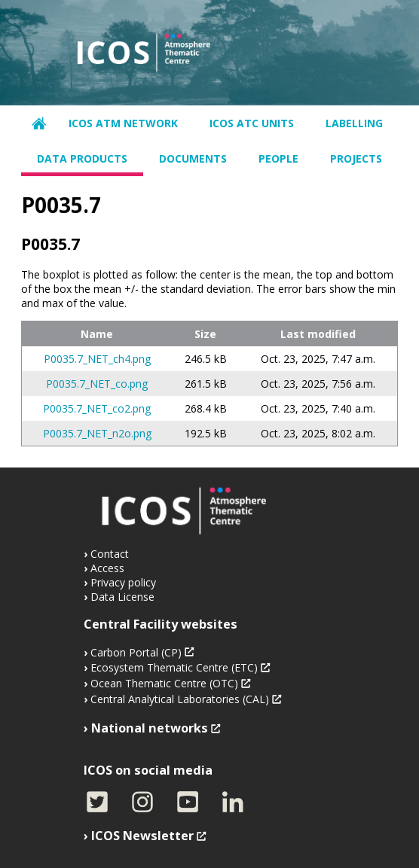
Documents (193, 158)
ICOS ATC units (252, 123)
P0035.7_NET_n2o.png (97, 433)
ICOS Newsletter (142, 836)
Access (107, 568)
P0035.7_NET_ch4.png (97, 359)
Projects (356, 158)
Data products (82, 158)
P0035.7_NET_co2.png (97, 408)
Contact (110, 554)
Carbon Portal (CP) (136, 652)
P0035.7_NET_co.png (97, 384)
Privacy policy (123, 582)
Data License (122, 597)
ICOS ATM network (123, 123)
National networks (150, 728)
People (278, 158)
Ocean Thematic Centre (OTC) (164, 683)
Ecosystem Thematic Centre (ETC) (174, 667)
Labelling (354, 123)
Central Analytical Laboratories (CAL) (180, 699)
